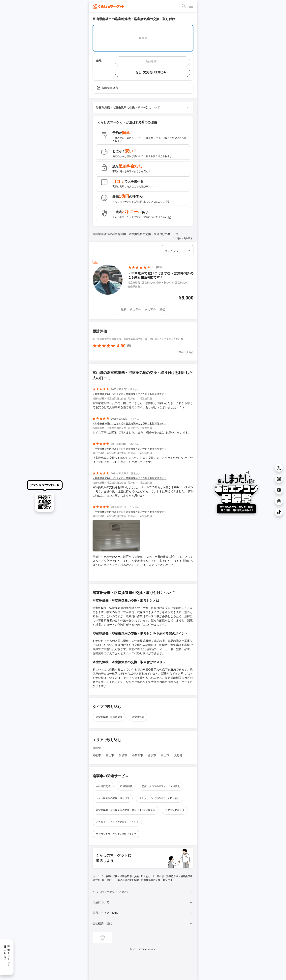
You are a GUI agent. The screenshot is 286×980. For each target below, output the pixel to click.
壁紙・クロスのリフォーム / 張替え (161, 786)
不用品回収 (126, 786)
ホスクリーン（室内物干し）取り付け (159, 798)
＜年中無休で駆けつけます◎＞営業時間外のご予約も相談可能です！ (129, 394)
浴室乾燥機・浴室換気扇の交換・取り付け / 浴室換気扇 (126, 810)
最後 (162, 309)
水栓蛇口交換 (103, 786)
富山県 (97, 748)
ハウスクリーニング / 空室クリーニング (117, 822)
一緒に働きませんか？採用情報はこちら (7, 954)
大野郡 (178, 755)
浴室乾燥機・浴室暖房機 (109, 717)
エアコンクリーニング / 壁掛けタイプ (116, 834)
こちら (163, 202)
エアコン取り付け (175, 810)
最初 (124, 309)
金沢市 (152, 755)
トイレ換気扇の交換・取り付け (113, 798)
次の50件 (151, 309)
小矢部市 (137, 755)
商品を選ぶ (152, 61)
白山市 (165, 755)
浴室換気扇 (138, 717)
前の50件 (136, 309)
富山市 (110, 755)
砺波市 (123, 755)
